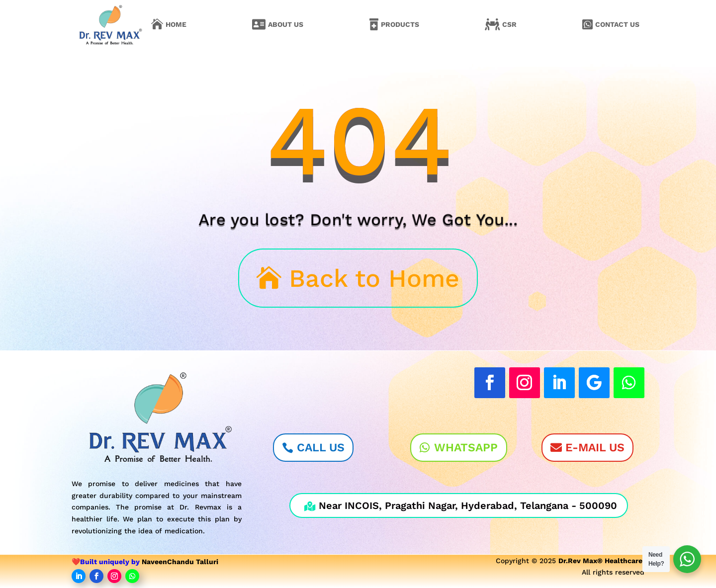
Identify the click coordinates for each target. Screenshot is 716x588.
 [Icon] (587, 24)
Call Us (321, 448)
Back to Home (374, 278)
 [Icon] (374, 24)
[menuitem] (169, 24)
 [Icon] (157, 24)
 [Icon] (259, 24)
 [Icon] (492, 24)
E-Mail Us (595, 448)
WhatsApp (466, 448)
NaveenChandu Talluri (180, 562)
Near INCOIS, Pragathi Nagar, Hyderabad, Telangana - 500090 (461, 505)
